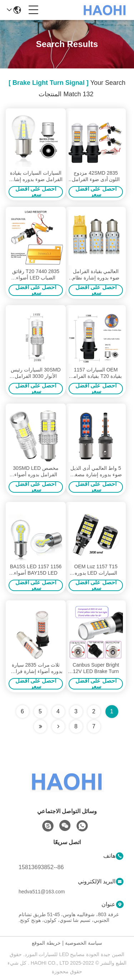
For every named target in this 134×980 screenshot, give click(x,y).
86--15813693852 (41, 867)
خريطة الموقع (46, 943)
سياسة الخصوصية (84, 943)
